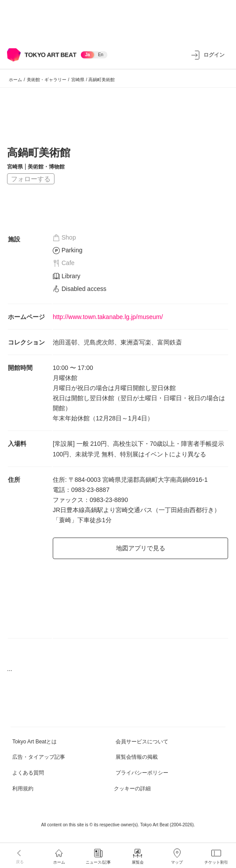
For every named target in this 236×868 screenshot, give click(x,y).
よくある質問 (28, 773)
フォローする (31, 179)
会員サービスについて (142, 742)
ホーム (15, 80)
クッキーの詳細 (132, 789)
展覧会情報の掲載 (137, 757)
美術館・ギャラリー (47, 80)
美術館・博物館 (46, 167)
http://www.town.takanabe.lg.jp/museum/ (108, 317)
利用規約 (23, 789)
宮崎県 (78, 80)
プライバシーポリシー (142, 773)
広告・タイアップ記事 (39, 757)
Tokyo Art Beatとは (34, 742)
